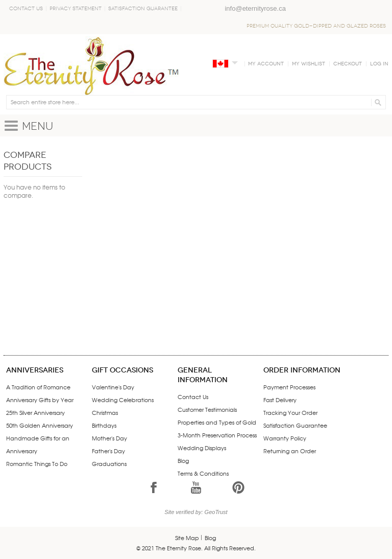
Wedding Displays (202, 448)
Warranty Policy (285, 438)
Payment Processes (289, 387)
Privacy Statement (76, 9)
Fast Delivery (280, 400)
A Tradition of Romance (38, 387)
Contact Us (26, 9)
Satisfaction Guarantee (143, 9)
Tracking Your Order (290, 412)
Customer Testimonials (207, 409)
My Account (266, 64)
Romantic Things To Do (37, 463)
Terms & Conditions (203, 473)
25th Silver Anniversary (35, 412)
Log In (379, 64)
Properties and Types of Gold (217, 422)
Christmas (105, 412)
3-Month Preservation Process (217, 435)
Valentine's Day (113, 387)
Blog (183, 460)
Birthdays (104, 425)
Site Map (187, 538)
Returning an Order (290, 451)
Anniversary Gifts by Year (40, 400)
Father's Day (108, 451)
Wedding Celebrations (123, 400)
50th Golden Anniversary (40, 425)
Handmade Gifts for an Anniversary (38, 444)
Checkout (348, 64)
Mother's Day (109, 438)
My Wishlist (309, 64)
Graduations (109, 463)
